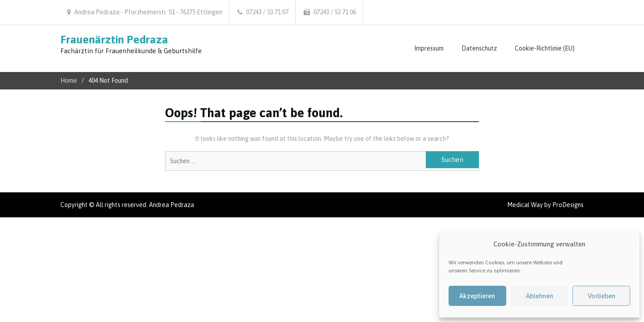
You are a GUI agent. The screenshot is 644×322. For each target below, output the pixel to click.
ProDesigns (568, 205)
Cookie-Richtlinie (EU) (545, 48)
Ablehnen (540, 296)
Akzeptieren (477, 296)
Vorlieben (602, 296)
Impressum (429, 48)
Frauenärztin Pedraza (114, 39)
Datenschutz (479, 48)
